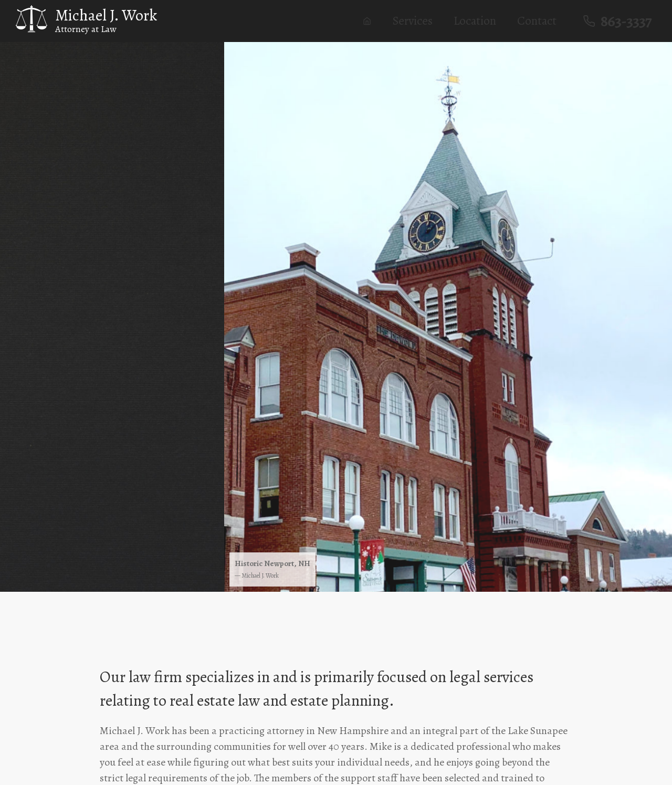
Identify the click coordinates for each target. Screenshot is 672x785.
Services (417, 21)
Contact (542, 21)
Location (480, 21)
